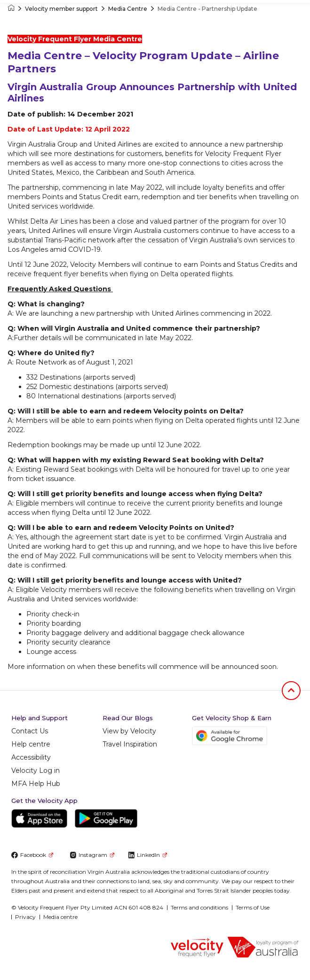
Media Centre (128, 9)
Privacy (25, 917)
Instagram (92, 855)
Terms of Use (253, 907)
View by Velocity (129, 731)
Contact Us (30, 731)
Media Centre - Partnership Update (207, 9)
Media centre (60, 917)
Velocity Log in (36, 770)
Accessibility (31, 757)
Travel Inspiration (130, 744)
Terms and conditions (199, 907)
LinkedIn (147, 855)
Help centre (31, 744)
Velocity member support (61, 9)
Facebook (32, 855)
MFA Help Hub (36, 784)
